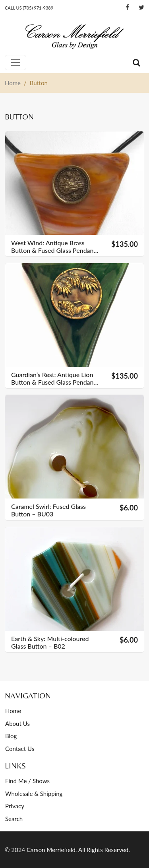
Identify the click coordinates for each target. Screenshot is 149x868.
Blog (11, 736)
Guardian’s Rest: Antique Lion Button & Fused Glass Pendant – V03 (53, 378)
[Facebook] (127, 7)
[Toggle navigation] (15, 63)
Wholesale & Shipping (34, 794)
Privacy (15, 806)
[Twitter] (141, 7)
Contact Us (20, 749)
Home (13, 711)
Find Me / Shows (27, 781)
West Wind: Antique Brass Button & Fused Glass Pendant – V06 (53, 246)
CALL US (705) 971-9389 (29, 8)
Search (14, 819)
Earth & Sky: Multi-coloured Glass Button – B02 (50, 642)
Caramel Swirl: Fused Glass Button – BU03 (48, 510)
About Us (17, 723)
